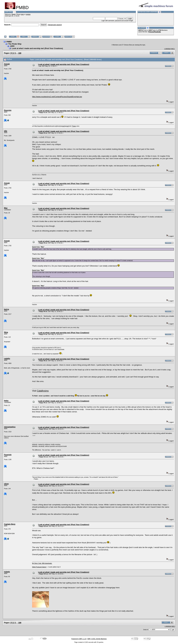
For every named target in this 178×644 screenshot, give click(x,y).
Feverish (8, 455)
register (28, 14)
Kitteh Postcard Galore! (39, 567)
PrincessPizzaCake (155, 32)
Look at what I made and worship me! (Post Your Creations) (37, 48)
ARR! (12, 46)
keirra (6, 309)
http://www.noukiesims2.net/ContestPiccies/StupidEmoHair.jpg (57, 97)
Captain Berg (10, 524)
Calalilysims (43, 391)
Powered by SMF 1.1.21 (79, 639)
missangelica (10, 427)
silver (6, 484)
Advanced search (55, 25)
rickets (7, 572)
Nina (6, 332)
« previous (167, 49)
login (22, 14)
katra (6, 401)
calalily (7, 359)
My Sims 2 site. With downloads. (42, 563)
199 (20, 53)
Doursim (8, 110)
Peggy (74, 126)
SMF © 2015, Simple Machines (97, 639)
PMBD (9, 42)
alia (6, 131)
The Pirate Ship (15, 44)
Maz (6, 208)
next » (173, 49)
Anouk (7, 64)
